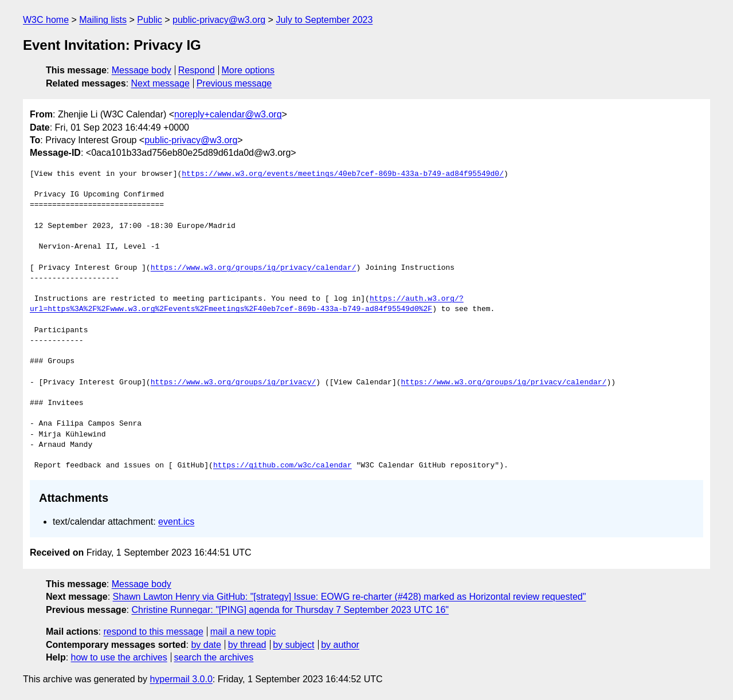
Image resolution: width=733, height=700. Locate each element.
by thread (247, 645)
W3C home (46, 20)
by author (340, 645)
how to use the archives (119, 657)
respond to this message (153, 632)
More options (248, 70)
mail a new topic (243, 632)
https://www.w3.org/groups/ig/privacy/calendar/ (254, 268)
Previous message (234, 83)
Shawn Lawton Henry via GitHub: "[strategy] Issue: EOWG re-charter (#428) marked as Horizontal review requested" (350, 597)
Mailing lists (103, 20)
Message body (142, 70)
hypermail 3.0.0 (181, 679)
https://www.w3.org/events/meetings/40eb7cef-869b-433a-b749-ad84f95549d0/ (343, 174)
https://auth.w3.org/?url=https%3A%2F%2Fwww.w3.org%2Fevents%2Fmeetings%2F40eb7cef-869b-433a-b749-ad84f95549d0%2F (247, 304)
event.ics (176, 522)
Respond (197, 70)
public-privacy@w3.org (219, 20)
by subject (293, 645)
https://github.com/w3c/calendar (283, 466)
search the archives (214, 657)
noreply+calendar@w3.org (228, 114)
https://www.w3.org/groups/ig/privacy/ (234, 383)
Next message (160, 83)
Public (150, 20)
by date (206, 645)
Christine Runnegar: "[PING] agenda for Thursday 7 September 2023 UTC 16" (290, 610)
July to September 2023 (324, 20)
